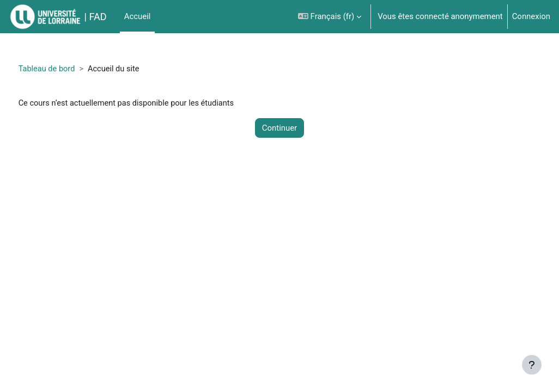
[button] (330, 17)
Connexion (531, 16)
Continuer (279, 128)
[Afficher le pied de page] (532, 365)
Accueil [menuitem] (138, 16)
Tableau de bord (68, 69)
